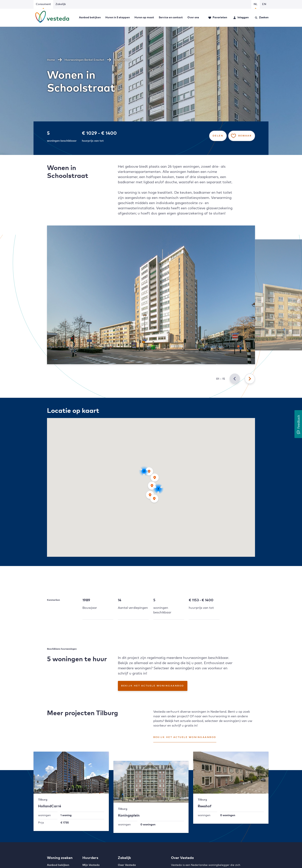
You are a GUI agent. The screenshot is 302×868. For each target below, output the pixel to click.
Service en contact (171, 18)
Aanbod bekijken (90, 18)
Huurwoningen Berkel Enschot (84, 60)
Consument (43, 4)
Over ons (193, 18)
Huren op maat (144, 18)
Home (51, 60)
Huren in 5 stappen (118, 18)
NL (256, 4)
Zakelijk (61, 4)
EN (264, 4)
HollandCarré (50, 806)
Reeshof (205, 806)
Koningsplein (129, 816)
